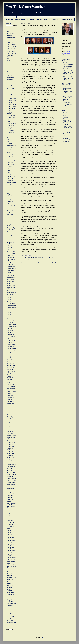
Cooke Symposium (12, 136)
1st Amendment (11, 33)
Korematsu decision (12, 327)
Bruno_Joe (10, 93)
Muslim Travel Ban (12, 366)
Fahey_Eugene (11, 194)
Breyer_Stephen (34, 257)
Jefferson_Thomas (11, 283)
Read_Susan (10, 426)
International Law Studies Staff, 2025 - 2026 (68, 128)
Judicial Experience (12, 305)
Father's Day (10, 196)
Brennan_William (11, 89)
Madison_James (11, 344)
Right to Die (10, 444)
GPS (8, 237)
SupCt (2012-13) (11, 532)
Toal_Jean (10, 581)
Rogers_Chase (10, 457)
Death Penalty (10, 157)
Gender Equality (11, 226)
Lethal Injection (11, 334)
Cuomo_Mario (11, 151)
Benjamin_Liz (10, 77)
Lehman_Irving (11, 332)
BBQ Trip (9, 75)
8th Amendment (11, 37)
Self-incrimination (11, 478)
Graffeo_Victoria (11, 239)
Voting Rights (27, 259)
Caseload (9, 110)
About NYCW (12, 17)
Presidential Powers (12, 413)
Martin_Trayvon (11, 352)
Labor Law (10, 329)
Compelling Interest (12, 125)
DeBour (9, 159)
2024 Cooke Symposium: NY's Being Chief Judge (47, 19)
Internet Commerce (12, 268)
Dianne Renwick (11, 161)
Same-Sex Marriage (12, 463)
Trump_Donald (11, 593)
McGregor (10, 356)
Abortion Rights (11, 44)
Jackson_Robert (11, 280)
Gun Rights (10, 248)
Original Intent (11, 397)
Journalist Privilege (12, 293)
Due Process (10, 180)
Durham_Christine (11, 182)
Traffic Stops (10, 585)
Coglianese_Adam (11, 123)
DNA (8, 172)
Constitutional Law (12, 131)
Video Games (10, 605)
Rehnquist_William (12, 435)
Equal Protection (11, 188)
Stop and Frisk (11, 522)
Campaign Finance (11, 101)
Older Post (55, 263)
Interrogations (10, 270)
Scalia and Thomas (12, 467)
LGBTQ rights (11, 338)
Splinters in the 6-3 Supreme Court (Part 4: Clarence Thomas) (68, 78)
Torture (9, 583)
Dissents (9, 169)
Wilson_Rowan (11, 615)
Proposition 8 (10, 419)
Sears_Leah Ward (11, 472)
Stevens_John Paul (11, 517)
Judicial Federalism (12, 307)
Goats (9, 233)
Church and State (11, 116)
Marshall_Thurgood (12, 350)
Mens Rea (9, 358)
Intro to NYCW (11, 276)
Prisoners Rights (11, 415)
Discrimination (11, 167)
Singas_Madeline (11, 484)
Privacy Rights (11, 417)
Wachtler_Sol (10, 611)
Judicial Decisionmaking (43, 257)
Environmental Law (12, 186)
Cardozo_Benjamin (12, 108)
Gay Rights (10, 224)
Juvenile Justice (11, 317)
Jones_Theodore (11, 291)
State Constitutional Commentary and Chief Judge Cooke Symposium (20, 19)
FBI (8, 198)
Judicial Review (11, 313)
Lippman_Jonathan (12, 340)
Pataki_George (11, 399)
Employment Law (11, 184)
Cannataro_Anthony (12, 104)
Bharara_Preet (10, 79)
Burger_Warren (11, 95)
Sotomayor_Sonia (53, 257)
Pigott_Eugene (11, 405)
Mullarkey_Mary (11, 364)
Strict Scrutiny (11, 524)
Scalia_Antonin (11, 469)
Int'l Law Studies (47, 17)
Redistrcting (10, 433)
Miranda (9, 362)
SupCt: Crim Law (11, 561)
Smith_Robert (10, 488)
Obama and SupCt (11, 391)
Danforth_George (11, 155)
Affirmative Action (12, 53)
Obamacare (10, 393)
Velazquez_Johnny (11, 603)
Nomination (10, 370)
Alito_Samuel (28, 257)
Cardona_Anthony (11, 106)
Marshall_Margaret (12, 348)
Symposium (10, 570)
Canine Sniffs (10, 103)
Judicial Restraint (11, 311)
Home (6, 17)
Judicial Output (11, 309)
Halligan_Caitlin (11, 251)
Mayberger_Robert (12, 354)
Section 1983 (10, 476)
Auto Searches (11, 66)
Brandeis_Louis (11, 85)
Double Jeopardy (11, 178)
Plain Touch (10, 407)
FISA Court (10, 204)
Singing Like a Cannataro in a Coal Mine (68, 88)
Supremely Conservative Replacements (66, 101)
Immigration (10, 265)
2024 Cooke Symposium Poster (67, 19)
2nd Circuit (10, 35)
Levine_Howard (11, 336)
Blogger (42, 637)
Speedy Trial (10, 499)
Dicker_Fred (10, 163)
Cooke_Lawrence (11, 138)
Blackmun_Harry (11, 83)
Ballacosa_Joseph (11, 68)
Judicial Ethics (11, 298)
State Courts (10, 510)
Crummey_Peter (11, 147)
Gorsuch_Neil (10, 235)
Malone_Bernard (11, 346)
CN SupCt (10, 121)
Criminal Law (10, 140)
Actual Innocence (11, 52)
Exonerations (10, 192)
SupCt (23, 259)
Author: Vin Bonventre (23, 17)
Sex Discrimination (12, 480)
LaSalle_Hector (11, 331)
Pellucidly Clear (11, 401)
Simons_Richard (11, 482)
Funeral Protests (11, 218)
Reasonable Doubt (11, 428)
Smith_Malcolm (11, 486)
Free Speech (10, 209)
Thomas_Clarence (11, 578)
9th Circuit (10, 39)
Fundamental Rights (12, 216)
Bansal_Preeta (10, 70)
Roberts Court (10, 454)
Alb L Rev (55, 17)
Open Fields (10, 395)
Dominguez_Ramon (12, 176)
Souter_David (10, 492)
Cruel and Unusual (11, 145)
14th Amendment (11, 31)
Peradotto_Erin (11, 403)
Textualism (10, 576)
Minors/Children (11, 360)
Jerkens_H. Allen (11, 285)
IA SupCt (9, 263)
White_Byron (10, 613)
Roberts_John (10, 455)
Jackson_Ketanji (11, 278)
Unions (9, 598)
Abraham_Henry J (11, 46)
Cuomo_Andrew (11, 149)
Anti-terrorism (10, 64)
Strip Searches (10, 526)
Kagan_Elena (10, 319)
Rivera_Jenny (10, 452)
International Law (11, 267)
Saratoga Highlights (12, 465)
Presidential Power (11, 411)
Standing (9, 501)
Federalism (10, 200)
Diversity (9, 170)
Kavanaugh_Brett (11, 321)
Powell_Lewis (10, 409)
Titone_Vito (10, 580)
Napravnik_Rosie (11, 368)
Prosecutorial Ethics (12, 421)
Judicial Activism (11, 300)
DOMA (9, 174)
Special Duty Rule (11, 497)
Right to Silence (11, 446)
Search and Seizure (12, 471)
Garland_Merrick (11, 222)
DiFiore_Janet (10, 165)
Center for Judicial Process (35, 17)
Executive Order (11, 190)
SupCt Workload (11, 559)
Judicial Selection (11, 315)
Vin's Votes (10, 607)
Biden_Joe (10, 81)
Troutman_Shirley (11, 587)
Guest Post (10, 246)
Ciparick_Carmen (11, 118)
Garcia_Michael (11, 220)
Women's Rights (11, 617)
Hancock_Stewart (11, 253)
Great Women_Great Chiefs (11, 242)
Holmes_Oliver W (11, 257)
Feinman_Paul (10, 202)
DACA (9, 153)
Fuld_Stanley (10, 214)
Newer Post (24, 263)
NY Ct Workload (11, 386)
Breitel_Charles (11, 87)
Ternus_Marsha (11, 574)
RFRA (9, 440)
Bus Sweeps (10, 97)
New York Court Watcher (25, 7)
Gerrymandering (11, 228)
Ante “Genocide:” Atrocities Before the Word (68, 114)
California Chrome (11, 99)
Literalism (10, 342)
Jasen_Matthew (11, 282)
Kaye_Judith (10, 323)
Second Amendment (12, 474)
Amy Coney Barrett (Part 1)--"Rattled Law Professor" (68, 67)
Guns (8, 250)
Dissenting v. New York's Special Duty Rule (68, 93)
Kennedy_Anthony (12, 325)
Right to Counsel (11, 442)
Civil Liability (10, 120)
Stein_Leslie (10, 515)
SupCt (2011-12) (11, 530)
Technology (10, 572)
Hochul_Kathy (11, 255)
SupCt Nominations (12, 557)
